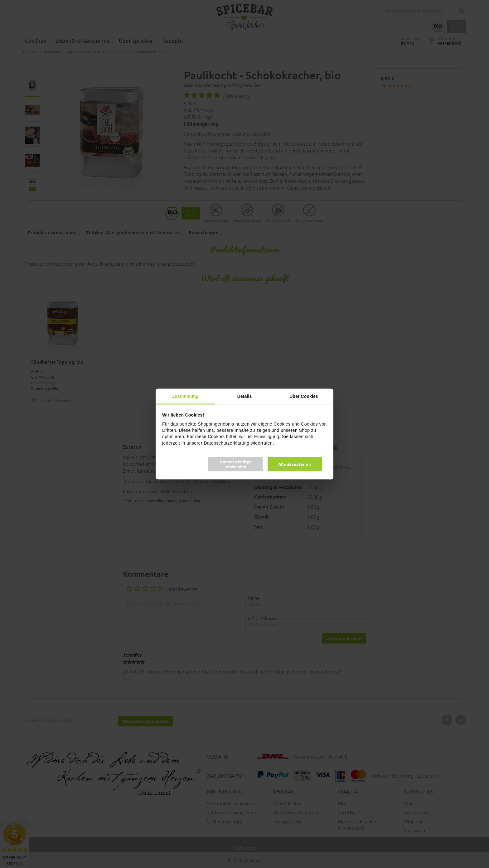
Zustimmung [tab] (185, 396)
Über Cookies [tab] (304, 396)
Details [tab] (245, 396)
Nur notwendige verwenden (235, 464)
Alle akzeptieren (295, 464)
